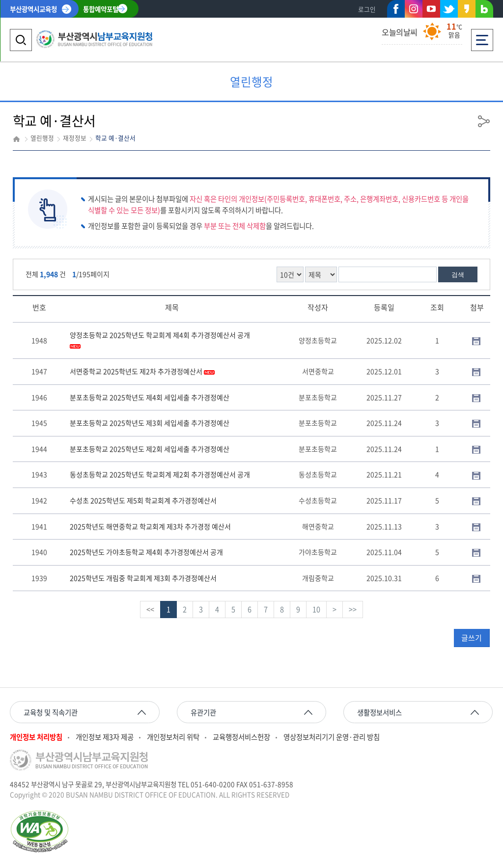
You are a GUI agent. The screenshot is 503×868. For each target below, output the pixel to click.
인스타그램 (414, 9)
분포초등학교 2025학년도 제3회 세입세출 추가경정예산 (150, 423)
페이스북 (396, 11)
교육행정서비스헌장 (241, 737)
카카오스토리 (467, 11)
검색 (458, 275)
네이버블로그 (484, 11)
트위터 (449, 9)
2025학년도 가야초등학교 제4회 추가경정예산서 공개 (146, 552)
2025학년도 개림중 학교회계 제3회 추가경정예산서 (143, 578)
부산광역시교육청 (33, 9)
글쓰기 (472, 638)
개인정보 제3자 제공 (105, 737)
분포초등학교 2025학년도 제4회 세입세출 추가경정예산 (150, 397)
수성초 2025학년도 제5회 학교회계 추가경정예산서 (143, 500)
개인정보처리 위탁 (173, 737)
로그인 (367, 9)
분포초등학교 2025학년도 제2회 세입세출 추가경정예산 (150, 449)
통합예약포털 (101, 9)
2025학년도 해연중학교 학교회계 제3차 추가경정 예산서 (150, 526)
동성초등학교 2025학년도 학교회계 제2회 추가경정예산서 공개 (160, 474)
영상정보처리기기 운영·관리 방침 (332, 737)
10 (316, 609)
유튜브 (431, 9)
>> (353, 609)
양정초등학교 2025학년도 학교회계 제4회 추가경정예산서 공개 (160, 339)
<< (150, 609)
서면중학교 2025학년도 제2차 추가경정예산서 (142, 371)
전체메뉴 (482, 37)
